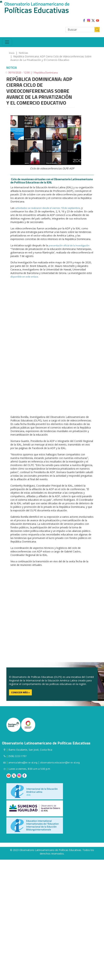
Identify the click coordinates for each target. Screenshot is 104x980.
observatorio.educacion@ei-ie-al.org (60, 762)
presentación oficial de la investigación (69, 245)
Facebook (24, 776)
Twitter (14, 776)
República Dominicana (46, 72)
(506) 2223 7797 (18, 756)
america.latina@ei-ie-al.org (23, 762)
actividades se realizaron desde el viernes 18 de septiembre (48, 208)
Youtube (9, 776)
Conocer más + (20, 692)
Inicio (12, 53)
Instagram (19, 776)
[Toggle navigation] (7, 42)
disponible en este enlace (24, 277)
